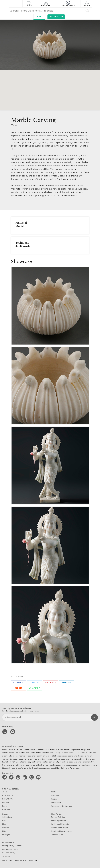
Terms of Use (57, 835)
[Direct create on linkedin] (25, 777)
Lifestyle (6, 835)
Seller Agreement (59, 821)
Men (4, 824)
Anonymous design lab (62, 806)
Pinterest (51, 683)
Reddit (19, 688)
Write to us (13, 731)
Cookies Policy (9, 853)
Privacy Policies (58, 817)
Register (6, 810)
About (5, 792)
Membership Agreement (62, 831)
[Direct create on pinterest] (19, 777)
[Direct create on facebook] (5, 777)
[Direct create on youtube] (39, 777)
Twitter (35, 683)
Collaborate (68, 3)
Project (54, 799)
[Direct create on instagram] (32, 777)
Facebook (19, 683)
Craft (39, 17)
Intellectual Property (60, 824)
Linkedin (67, 683)
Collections (7, 817)
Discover (46, 3)
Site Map (6, 856)
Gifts (4, 821)
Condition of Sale (10, 849)
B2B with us (8, 795)
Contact (6, 802)
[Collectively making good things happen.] (16, 4)
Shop (29, 3)
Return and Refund (60, 828)
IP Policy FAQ (8, 842)
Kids (4, 831)
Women (6, 828)
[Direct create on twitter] (12, 777)
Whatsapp (35, 688)
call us (5, 731)
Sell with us (8, 799)
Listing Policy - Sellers (12, 846)
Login (87, 3)
